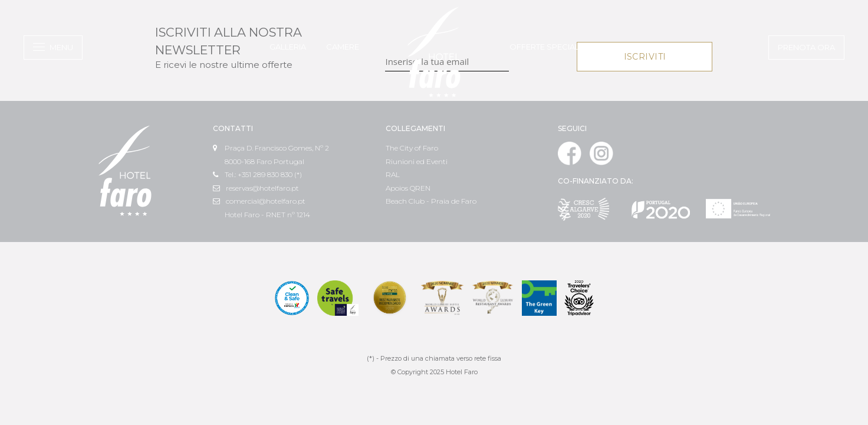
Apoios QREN (408, 188)
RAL (393, 174)
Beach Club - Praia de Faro (431, 201)
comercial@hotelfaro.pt (259, 201)
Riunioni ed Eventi (417, 161)
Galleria (288, 47)
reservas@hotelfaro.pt (256, 188)
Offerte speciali (545, 47)
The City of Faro (412, 148)
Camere (343, 47)
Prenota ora (806, 47)
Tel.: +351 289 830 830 (253, 174)
